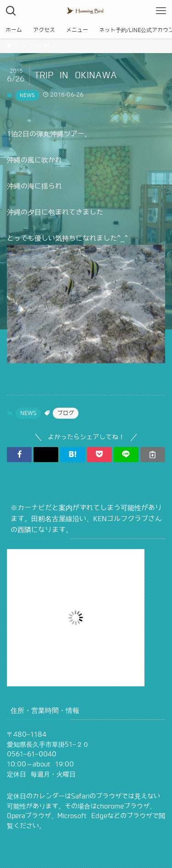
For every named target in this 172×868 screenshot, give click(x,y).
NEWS (27, 95)
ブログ (66, 413)
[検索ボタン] (11, 11)
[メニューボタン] (161, 11)
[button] (19, 455)
